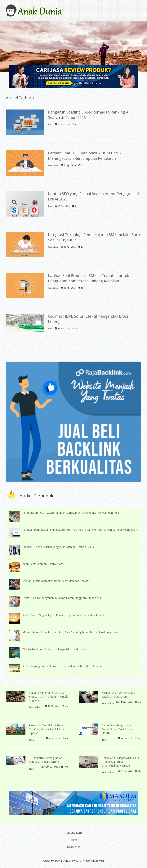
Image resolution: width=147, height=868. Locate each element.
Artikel (73, 840)
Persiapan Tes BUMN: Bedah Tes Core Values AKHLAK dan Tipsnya (47, 729)
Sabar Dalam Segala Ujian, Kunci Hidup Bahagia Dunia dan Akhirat (63, 615)
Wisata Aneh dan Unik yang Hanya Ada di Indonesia (54, 649)
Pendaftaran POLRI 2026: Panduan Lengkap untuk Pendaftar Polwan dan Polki (71, 513)
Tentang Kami (74, 833)
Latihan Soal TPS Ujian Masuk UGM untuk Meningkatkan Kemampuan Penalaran (85, 156)
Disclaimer (73, 847)
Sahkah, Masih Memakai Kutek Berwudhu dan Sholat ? (56, 581)
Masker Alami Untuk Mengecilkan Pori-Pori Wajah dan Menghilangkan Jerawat (71, 632)
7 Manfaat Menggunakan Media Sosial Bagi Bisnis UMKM (117, 729)
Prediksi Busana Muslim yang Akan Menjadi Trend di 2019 (58, 547)
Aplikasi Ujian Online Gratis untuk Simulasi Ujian (118, 695)
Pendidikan (53, 165)
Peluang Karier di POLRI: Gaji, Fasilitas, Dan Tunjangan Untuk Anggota (48, 696)
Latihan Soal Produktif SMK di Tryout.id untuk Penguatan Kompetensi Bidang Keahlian (89, 278)
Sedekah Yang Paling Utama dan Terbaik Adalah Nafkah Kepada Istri (65, 666)
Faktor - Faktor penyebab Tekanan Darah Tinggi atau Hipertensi (62, 598)
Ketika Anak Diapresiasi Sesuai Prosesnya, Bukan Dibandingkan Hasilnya (121, 762)
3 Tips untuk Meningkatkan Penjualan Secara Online (46, 760)
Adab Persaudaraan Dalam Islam (43, 564)
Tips (50, 125)
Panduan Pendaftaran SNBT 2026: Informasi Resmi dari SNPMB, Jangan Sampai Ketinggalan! (80, 530)
